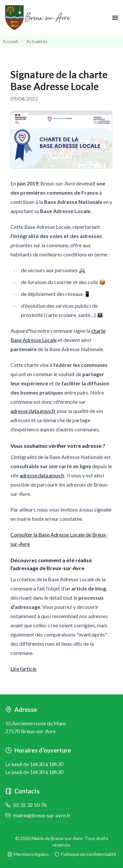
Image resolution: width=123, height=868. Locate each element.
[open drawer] (115, 18)
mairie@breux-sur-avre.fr (42, 815)
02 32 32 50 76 (30, 805)
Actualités (37, 41)
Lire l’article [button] (23, 669)
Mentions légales (28, 854)
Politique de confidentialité (85, 854)
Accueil (10, 41)
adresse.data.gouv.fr (33, 411)
